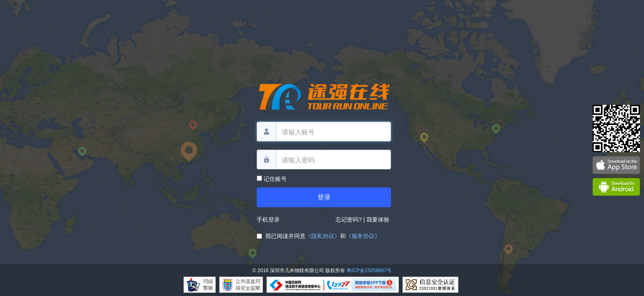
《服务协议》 (363, 236)
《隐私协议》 (323, 236)
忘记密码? (349, 220)
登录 (324, 197)
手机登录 (268, 220)
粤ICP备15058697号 (369, 271)
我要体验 (379, 220)
